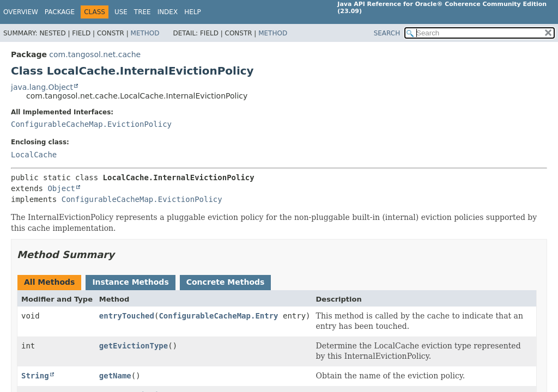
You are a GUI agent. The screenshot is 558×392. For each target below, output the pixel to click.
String (35, 376)
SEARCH (387, 33)
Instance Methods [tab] (130, 282)
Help (193, 12)
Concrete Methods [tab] (226, 282)
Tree (142, 12)
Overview (21, 12)
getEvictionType (134, 346)
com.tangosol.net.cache (95, 54)
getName (115, 376)
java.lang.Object (42, 87)
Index (168, 12)
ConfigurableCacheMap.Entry (218, 316)
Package (60, 12)
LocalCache (34, 155)
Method (145, 33)
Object (61, 188)
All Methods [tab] (49, 282)
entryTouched (127, 316)
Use (121, 12)
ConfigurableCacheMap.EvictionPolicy (91, 124)
